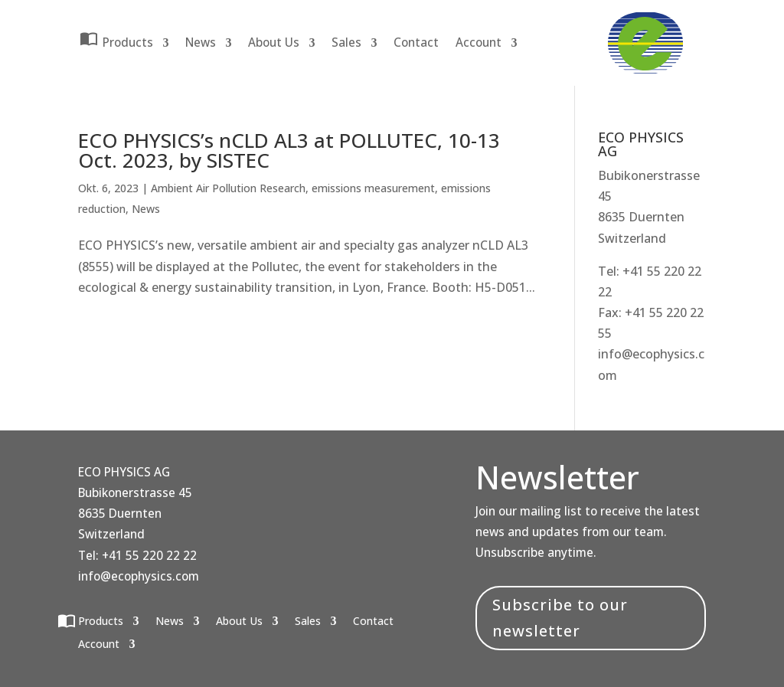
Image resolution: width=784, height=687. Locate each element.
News (201, 43)
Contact (416, 43)
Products (128, 40)
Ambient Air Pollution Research (228, 188)
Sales (346, 43)
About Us (274, 43)
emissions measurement (373, 188)
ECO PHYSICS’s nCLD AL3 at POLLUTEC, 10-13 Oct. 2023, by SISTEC (289, 150)
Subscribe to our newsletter (560, 618)
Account (479, 43)
